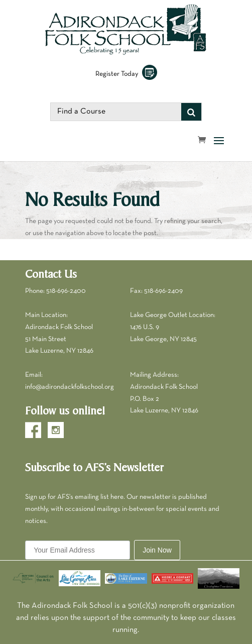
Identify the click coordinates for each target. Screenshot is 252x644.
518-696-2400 (66, 291)
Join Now (157, 550)
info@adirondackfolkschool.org (70, 387)
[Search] (191, 112)
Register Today (126, 74)
